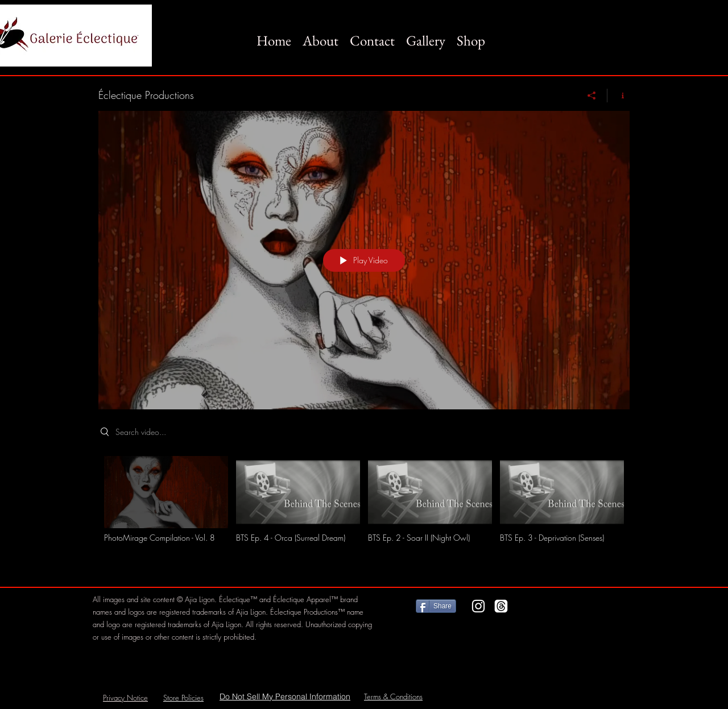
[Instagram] (478, 606)
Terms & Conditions (393, 696)
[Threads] (501, 606)
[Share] (592, 96)
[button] (426, 35)
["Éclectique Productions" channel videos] (364, 513)
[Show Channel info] (619, 96)
